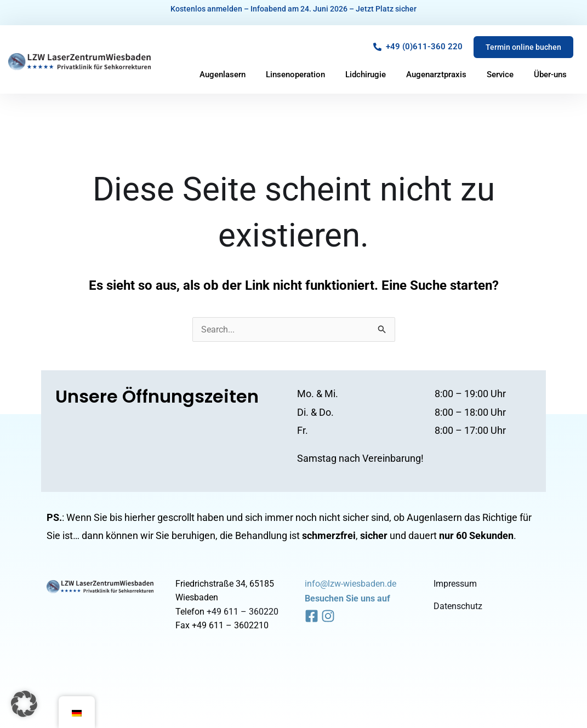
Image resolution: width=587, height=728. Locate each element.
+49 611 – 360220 (243, 612)
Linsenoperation (295, 74)
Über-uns (550, 74)
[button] (24, 704)
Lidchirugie (366, 74)
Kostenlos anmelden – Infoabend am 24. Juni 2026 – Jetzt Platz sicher (293, 9)
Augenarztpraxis (436, 74)
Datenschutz (458, 606)
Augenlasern (223, 74)
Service (500, 74)
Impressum (455, 584)
